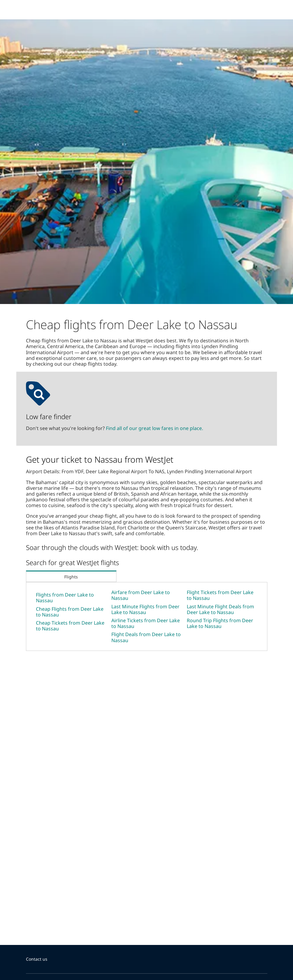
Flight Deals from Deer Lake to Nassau (146, 637)
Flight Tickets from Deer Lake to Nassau (220, 595)
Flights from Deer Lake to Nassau (65, 598)
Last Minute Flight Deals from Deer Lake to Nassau (220, 609)
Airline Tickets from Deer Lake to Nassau (146, 623)
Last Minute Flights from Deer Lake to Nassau (145, 609)
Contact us (37, 959)
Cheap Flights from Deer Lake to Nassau (70, 612)
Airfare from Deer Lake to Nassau (141, 595)
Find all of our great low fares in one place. (154, 428)
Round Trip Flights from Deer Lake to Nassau (220, 623)
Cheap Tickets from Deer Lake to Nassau (70, 626)
